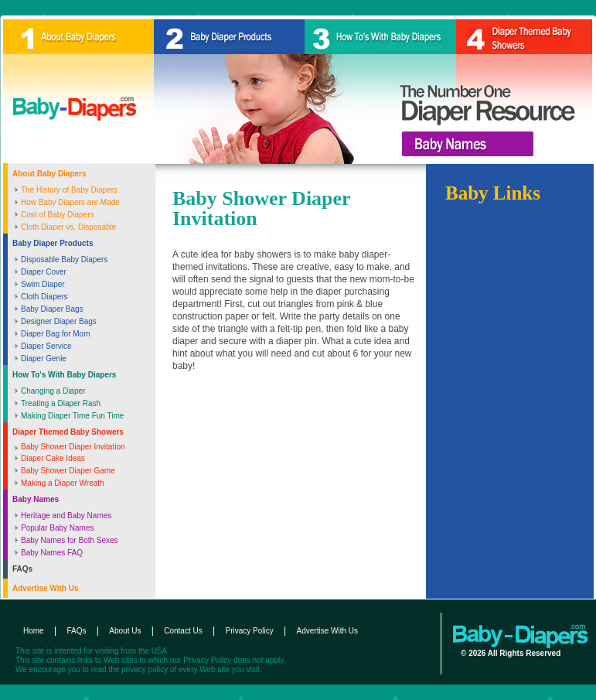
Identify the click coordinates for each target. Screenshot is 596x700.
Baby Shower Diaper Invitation (73, 447)
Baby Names (36, 499)
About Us (125, 631)
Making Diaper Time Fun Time (72, 416)
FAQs (22, 569)
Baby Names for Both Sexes (70, 540)
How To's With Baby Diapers (64, 375)
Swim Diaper (43, 284)
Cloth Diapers (44, 297)
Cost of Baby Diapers (58, 215)
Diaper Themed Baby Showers (68, 432)
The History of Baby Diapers (69, 190)
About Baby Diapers (49, 174)
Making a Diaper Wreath (63, 483)
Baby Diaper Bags (52, 309)
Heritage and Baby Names (66, 516)
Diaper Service (46, 346)
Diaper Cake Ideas (53, 458)
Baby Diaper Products (53, 243)
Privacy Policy (250, 631)
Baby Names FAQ (52, 553)
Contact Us (183, 631)
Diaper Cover (44, 272)
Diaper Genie (44, 359)
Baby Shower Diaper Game (68, 471)
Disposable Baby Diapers (64, 260)
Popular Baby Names (58, 528)
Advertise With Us (45, 588)
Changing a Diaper (53, 391)
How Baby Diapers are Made (70, 202)
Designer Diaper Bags (59, 321)
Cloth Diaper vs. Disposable (68, 227)
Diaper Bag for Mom (55, 334)
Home (34, 631)
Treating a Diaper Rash (61, 403)
